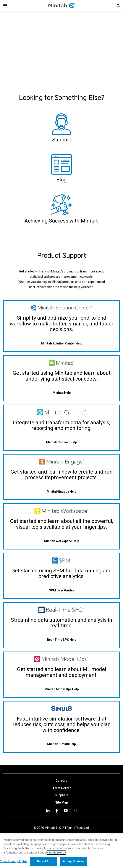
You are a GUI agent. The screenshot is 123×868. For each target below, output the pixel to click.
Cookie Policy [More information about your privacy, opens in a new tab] (56, 853)
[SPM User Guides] (61, 590)
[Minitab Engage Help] (61, 492)
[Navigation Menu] (5, 6)
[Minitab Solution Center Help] (61, 344)
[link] (61, 781)
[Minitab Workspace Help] (61, 541)
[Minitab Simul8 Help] (61, 744)
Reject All (44, 861)
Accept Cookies (74, 861)
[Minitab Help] (61, 393)
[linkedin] (48, 811)
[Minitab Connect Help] (61, 442)
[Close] (116, 840)
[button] (118, 6)
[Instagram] (75, 810)
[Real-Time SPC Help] (61, 640)
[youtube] (66, 810)
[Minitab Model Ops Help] (61, 689)
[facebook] (57, 811)
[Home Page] (62, 6)
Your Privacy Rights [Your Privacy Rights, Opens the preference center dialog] (14, 861)
